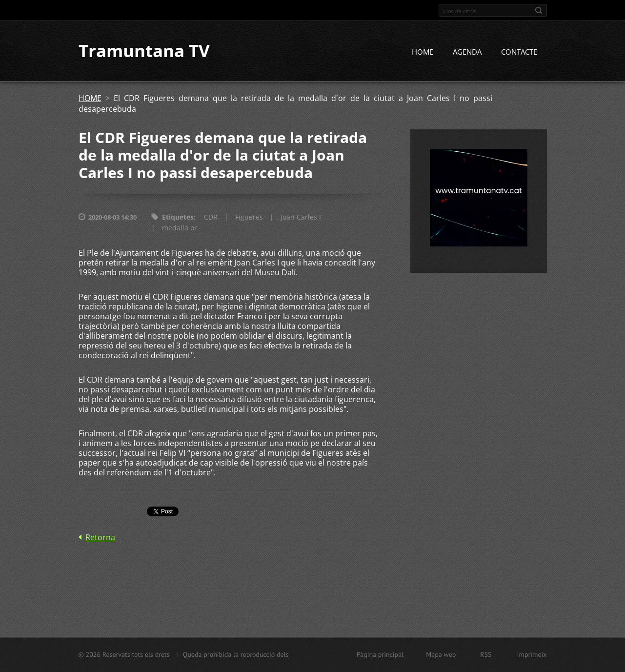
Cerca (539, 10)
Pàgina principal (380, 654)
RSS (486, 654)
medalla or (180, 228)
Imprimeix (532, 654)
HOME (423, 52)
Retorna (100, 538)
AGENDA (467, 52)
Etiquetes (178, 217)
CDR (211, 217)
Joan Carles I (301, 217)
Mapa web (441, 654)
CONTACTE (519, 52)
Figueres (249, 217)
